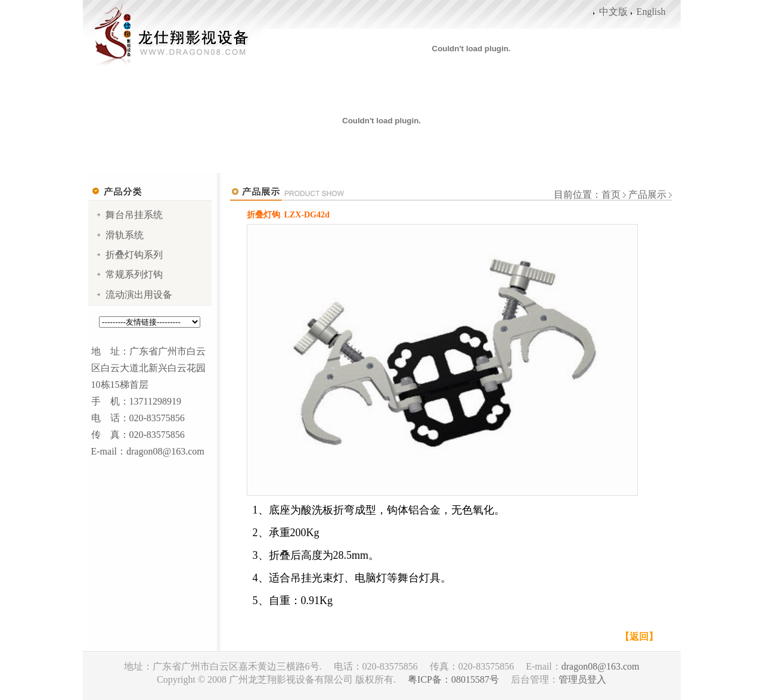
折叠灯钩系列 (134, 255)
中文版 (613, 12)
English (651, 12)
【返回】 (639, 637)
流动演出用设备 (139, 295)
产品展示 (646, 195)
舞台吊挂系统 (134, 215)
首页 (611, 195)
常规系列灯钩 (134, 274)
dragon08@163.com (601, 666)
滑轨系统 (125, 235)
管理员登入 (582, 679)
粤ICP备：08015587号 (453, 679)
